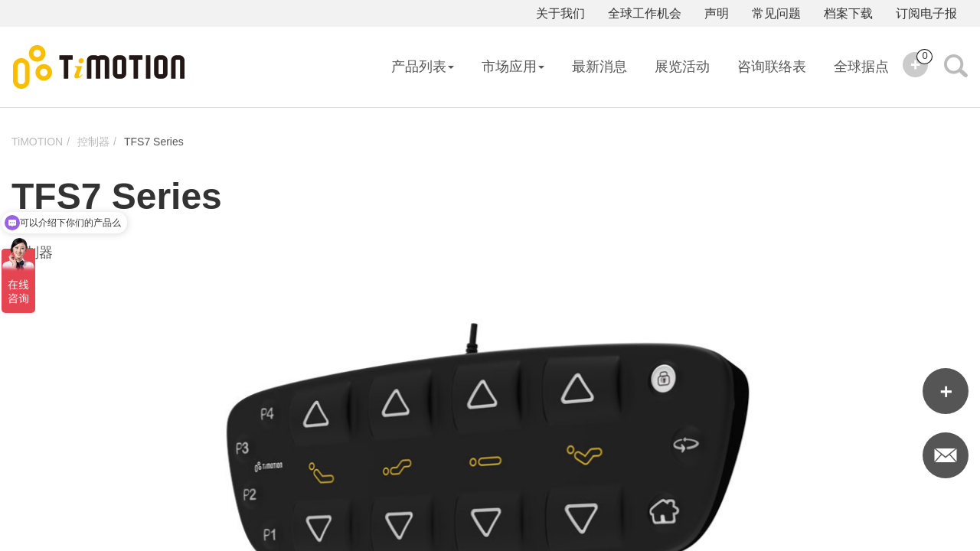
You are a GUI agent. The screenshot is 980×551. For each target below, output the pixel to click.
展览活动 (682, 67)
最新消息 (599, 67)
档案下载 (848, 13)
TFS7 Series (154, 142)
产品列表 (423, 67)
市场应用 (513, 67)
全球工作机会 (645, 13)
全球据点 (861, 67)
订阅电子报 (926, 13)
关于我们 (560, 13)
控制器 (93, 142)
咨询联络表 (772, 67)
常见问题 (776, 13)
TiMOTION (37, 142)
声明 (717, 13)
